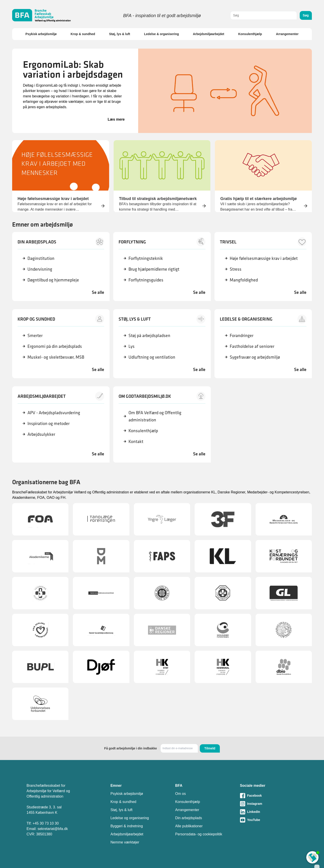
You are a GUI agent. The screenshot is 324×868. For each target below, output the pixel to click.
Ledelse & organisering (161, 34)
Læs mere (116, 119)
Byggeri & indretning (127, 826)
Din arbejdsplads (189, 818)
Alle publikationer (189, 826)
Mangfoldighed (244, 280)
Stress (236, 269)
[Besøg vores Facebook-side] (269, 796)
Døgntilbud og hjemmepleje (53, 280)
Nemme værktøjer (125, 842)
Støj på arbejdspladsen (149, 335)
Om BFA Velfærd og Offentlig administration (155, 416)
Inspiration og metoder (48, 423)
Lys (132, 346)
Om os (181, 794)
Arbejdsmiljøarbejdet (208, 34)
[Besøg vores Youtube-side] (269, 820)
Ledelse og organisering (130, 818)
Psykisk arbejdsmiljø (41, 34)
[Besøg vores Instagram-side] (269, 804)
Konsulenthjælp (250, 34)
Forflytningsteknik (146, 258)
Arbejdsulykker (41, 434)
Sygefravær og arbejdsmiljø (255, 357)
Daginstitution (41, 258)
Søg (306, 15)
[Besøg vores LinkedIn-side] (269, 812)
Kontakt (136, 441)
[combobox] (264, 15)
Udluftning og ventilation (152, 357)
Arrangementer (287, 34)
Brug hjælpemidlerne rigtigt (154, 269)
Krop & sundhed (83, 34)
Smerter (35, 335)
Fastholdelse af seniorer (252, 346)
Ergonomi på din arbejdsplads (55, 346)
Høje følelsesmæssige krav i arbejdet (264, 258)
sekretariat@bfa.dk (53, 829)
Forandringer (242, 335)
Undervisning (40, 269)
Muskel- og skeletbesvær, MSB (56, 357)
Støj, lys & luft (120, 34)
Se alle (98, 292)
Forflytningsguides (146, 280)
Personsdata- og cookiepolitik (199, 834)
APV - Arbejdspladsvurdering (54, 413)
